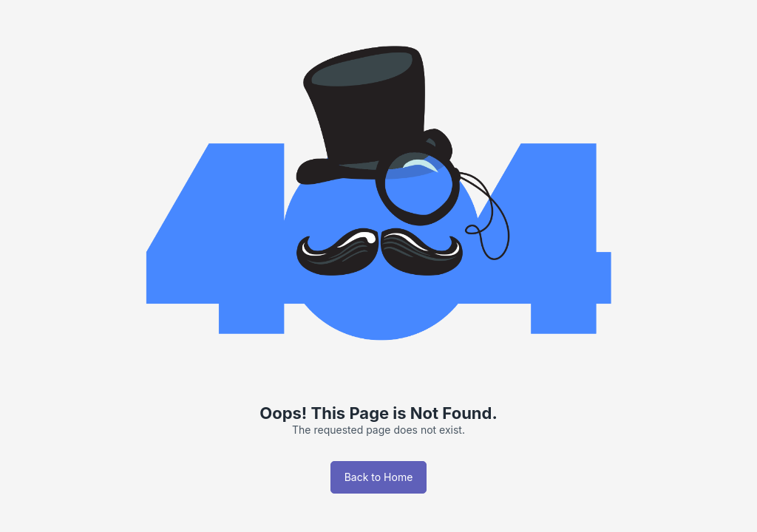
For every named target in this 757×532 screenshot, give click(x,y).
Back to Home (379, 477)
